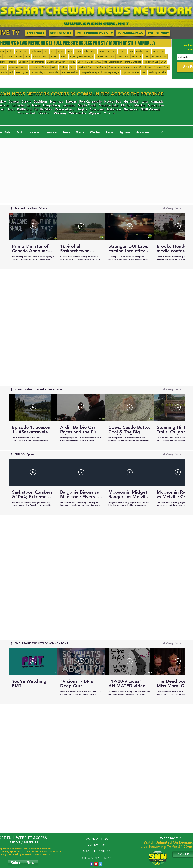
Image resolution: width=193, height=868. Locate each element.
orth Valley (44, 109)
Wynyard (95, 113)
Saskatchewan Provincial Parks (154, 67)
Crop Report (102, 57)
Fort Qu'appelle (90, 101)
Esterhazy (56, 101)
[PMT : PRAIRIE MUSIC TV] (95, 33)
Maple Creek (87, 105)
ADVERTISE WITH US (97, 851)
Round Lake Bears (108, 51)
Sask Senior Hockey (13, 57)
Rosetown (97, 109)
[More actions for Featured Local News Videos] (29, 208)
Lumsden (69, 105)
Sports (80, 132)
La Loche (18, 105)
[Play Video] (33, 226)
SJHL (73, 67)
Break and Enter (40, 57)
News (67, 132)
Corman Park (27, 113)
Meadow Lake (108, 105)
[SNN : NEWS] (36, 33)
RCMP (61, 51)
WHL (55, 67)
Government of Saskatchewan (123, 67)
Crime (110, 132)
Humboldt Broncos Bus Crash (92, 67)
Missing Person (143, 51)
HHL (144, 72)
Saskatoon (36, 51)
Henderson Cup (151, 62)
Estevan (54, 57)
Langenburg (52, 105)
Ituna (144, 101)
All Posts (5, 132)
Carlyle (26, 101)
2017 (164, 62)
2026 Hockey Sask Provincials (45, 72)
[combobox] (172, 208)
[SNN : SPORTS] (61, 33)
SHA (131, 51)
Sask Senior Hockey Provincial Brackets (122, 62)
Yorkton (123, 51)
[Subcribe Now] (23, 863)
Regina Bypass (159, 57)
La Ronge (34, 105)
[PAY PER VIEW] (158, 33)
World (20, 132)
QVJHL (78, 51)
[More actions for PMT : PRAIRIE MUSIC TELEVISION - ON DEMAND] (41, 643)
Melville (140, 105)
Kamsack (157, 101)
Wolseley (60, 113)
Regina (10, 51)
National (34, 132)
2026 (26, 51)
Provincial (51, 132)
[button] (162, 133)
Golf (11, 72)
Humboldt (137, 57)
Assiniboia (142, 132)
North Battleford (20, 109)
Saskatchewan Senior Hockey (61, 62)
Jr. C (113, 57)
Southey (63, 67)
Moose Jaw (158, 51)
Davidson (40, 101)
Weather (95, 132)
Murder (136, 72)
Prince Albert (90, 51)
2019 (53, 51)
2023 (18, 51)
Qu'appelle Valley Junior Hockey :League (100, 72)
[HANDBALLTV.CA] (130, 33)
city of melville (38, 62)
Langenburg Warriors (40, 67)
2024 (28, 57)
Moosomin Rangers (18, 67)
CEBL (147, 57)
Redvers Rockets (70, 72)
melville (13, 62)
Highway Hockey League (82, 57)
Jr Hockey (24, 62)
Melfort (64, 57)
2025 (46, 51)
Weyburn (45, 113)
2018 (69, 51)
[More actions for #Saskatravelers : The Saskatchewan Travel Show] (38, 389)
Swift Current (123, 57)
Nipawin (126, 72)
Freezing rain (22, 72)
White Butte (78, 113)
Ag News (125, 132)
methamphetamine (157, 72)
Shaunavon (131, 109)
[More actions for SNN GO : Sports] (23, 454)
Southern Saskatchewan (89, 62)
